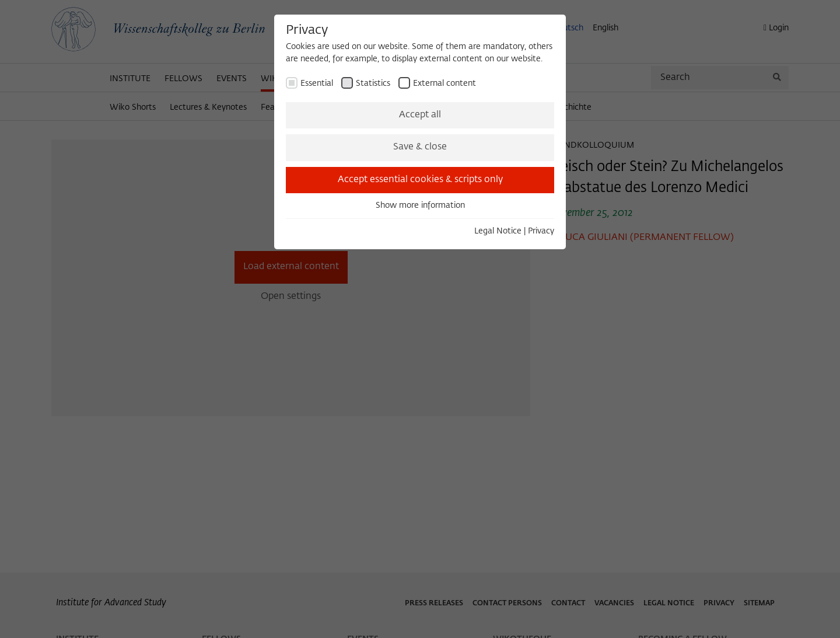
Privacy (541, 231)
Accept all (420, 115)
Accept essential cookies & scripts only (420, 180)
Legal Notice (498, 231)
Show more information (420, 205)
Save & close (420, 147)
